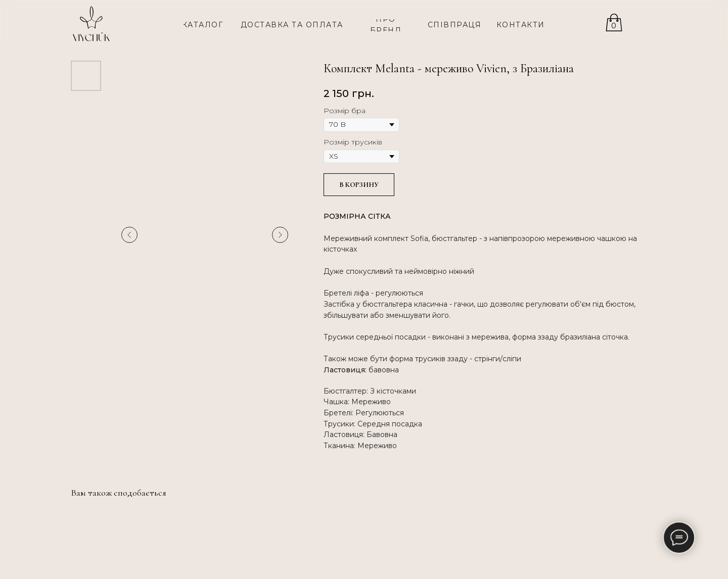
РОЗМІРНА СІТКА (357, 216)
